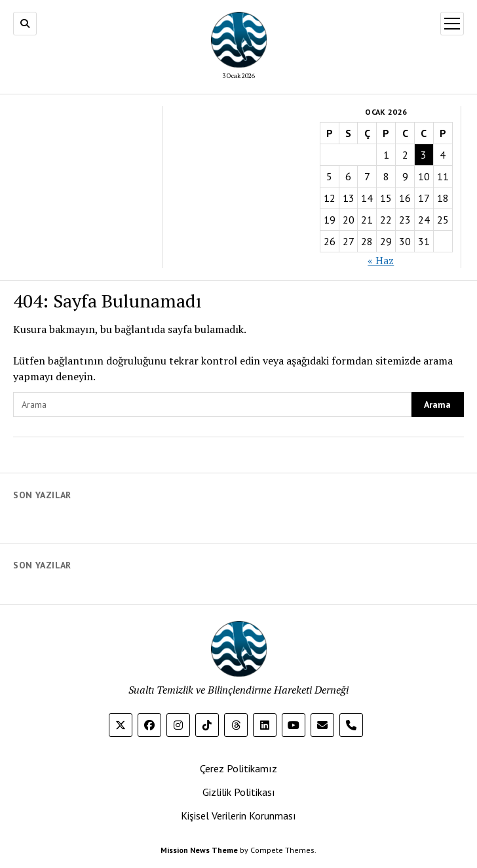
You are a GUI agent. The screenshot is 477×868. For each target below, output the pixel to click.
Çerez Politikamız (238, 768)
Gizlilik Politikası (239, 792)
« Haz (381, 260)
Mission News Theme (199, 850)
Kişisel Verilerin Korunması (238, 816)
